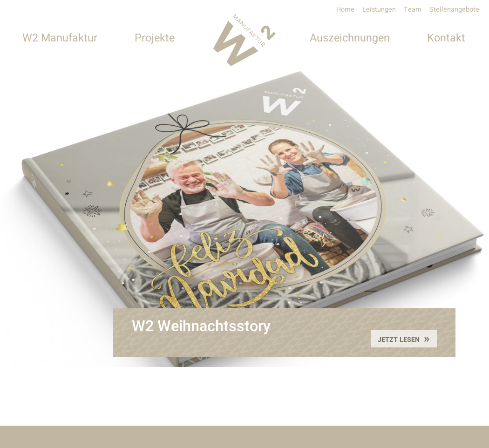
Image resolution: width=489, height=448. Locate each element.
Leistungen (379, 10)
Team (413, 10)
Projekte (155, 38)
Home (345, 10)
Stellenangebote (454, 10)
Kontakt (446, 38)
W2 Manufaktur (60, 38)
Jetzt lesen (400, 340)
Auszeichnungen (350, 38)
